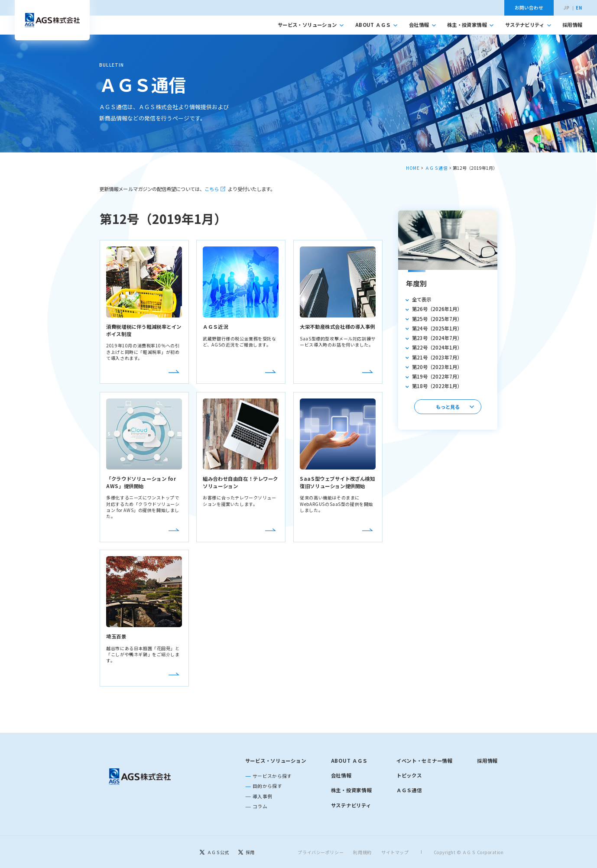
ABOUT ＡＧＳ (376, 25)
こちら (212, 189)
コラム (260, 806)
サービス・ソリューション (311, 25)
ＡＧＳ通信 (436, 168)
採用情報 (572, 25)
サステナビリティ (528, 25)
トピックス (409, 775)
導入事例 (262, 796)
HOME (413, 168)
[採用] (246, 852)
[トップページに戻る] (140, 777)
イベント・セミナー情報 (424, 761)
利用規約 (363, 852)
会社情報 (422, 25)
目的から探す (267, 786)
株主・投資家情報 (470, 25)
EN (579, 8)
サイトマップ (395, 852)
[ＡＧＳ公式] (214, 852)
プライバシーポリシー (321, 852)
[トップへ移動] (52, 20)
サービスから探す (272, 776)
